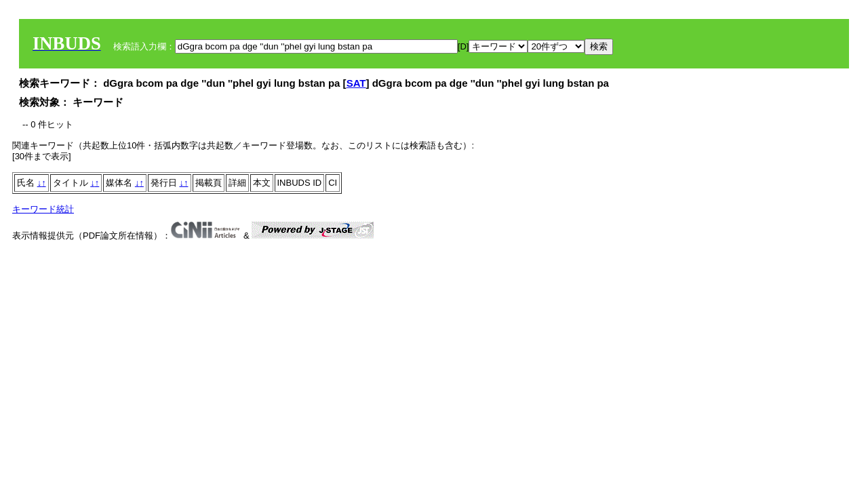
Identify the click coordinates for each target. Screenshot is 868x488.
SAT (356, 83)
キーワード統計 (43, 209)
